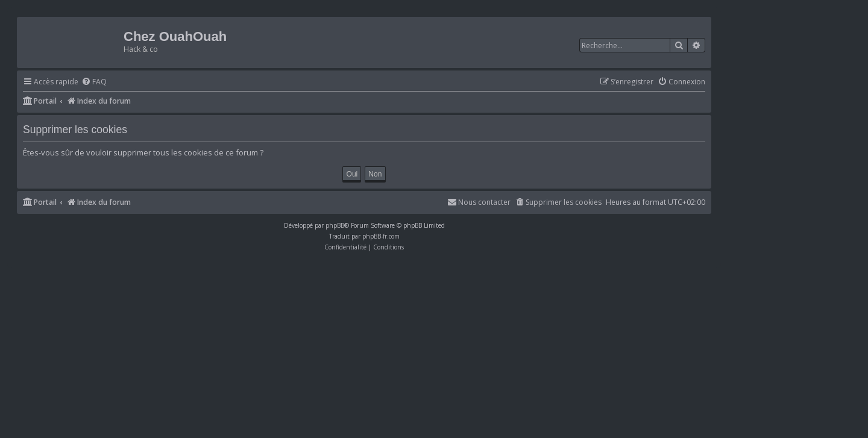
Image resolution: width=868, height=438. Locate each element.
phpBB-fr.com (381, 236)
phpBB (335, 225)
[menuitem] (94, 82)
